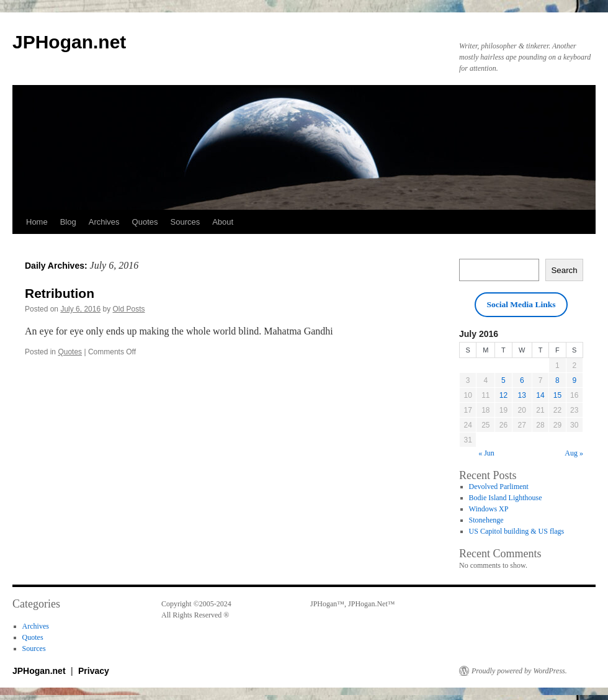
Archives (104, 222)
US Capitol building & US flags (517, 531)
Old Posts (128, 309)
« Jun (486, 453)
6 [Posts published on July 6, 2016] (522, 380)
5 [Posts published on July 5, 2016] (503, 380)
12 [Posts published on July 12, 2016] (503, 395)
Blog (68, 222)
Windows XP (489, 509)
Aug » (574, 453)
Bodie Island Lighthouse (506, 498)
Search (564, 270)
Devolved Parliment (499, 487)
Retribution (60, 293)
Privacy (94, 671)
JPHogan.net (69, 42)
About (223, 222)
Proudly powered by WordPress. (519, 671)
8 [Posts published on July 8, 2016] (557, 380)
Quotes (145, 222)
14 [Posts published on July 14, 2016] (540, 395)
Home (37, 222)
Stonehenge (486, 520)
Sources (186, 222)
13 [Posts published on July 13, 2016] (522, 395)
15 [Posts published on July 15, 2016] (557, 395)
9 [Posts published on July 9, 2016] (574, 380)
